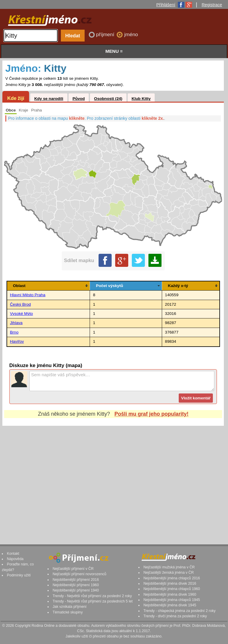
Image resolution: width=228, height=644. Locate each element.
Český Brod (20, 304)
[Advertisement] (113, 479)
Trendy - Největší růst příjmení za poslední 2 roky (92, 596)
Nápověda (15, 559)
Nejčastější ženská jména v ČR (168, 573)
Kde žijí (16, 98)
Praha (37, 110)
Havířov (17, 341)
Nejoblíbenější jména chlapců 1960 (172, 589)
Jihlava (16, 323)
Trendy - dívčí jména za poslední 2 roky (175, 616)
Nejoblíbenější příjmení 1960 (76, 585)
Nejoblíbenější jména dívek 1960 (170, 594)
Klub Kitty (141, 99)
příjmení (106, 35)
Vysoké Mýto (22, 314)
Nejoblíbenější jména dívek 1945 (170, 605)
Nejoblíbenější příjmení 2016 (76, 580)
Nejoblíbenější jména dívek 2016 (170, 584)
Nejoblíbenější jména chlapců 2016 (172, 578)
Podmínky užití (19, 575)
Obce (11, 110)
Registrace (212, 5)
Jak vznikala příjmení (69, 607)
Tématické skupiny (68, 612)
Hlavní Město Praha (28, 295)
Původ (79, 99)
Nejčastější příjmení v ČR (73, 569)
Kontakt (13, 554)
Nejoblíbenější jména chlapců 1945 (172, 600)
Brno (14, 332)
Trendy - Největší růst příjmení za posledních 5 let (93, 601)
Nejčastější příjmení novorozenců (79, 574)
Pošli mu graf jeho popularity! (151, 414)
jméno (131, 35)
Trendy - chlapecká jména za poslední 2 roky (179, 611)
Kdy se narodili (49, 99)
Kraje (23, 110)
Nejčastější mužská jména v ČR (169, 567)
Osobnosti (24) (108, 99)
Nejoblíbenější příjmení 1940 (76, 590)
